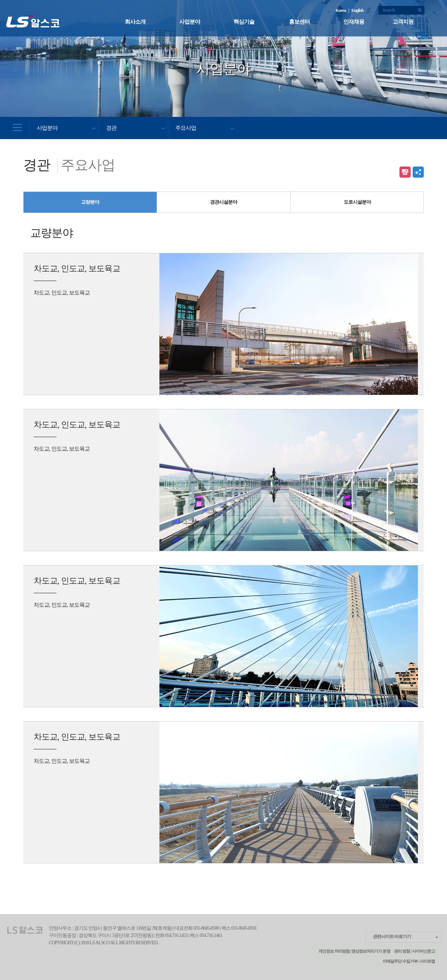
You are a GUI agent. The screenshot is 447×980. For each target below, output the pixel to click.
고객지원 (403, 22)
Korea (342, 10)
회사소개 (135, 22)
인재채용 (354, 22)
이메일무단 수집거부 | (401, 961)
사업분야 (190, 22)
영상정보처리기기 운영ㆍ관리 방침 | (381, 951)
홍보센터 (299, 22)
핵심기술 (244, 22)
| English (356, 10)
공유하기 (418, 172)
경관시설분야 (223, 202)
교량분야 (90, 202)
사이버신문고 (423, 951)
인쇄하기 (405, 172)
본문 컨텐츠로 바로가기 (0, 0)
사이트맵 (427, 961)
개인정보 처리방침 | (335, 951)
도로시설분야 (357, 202)
